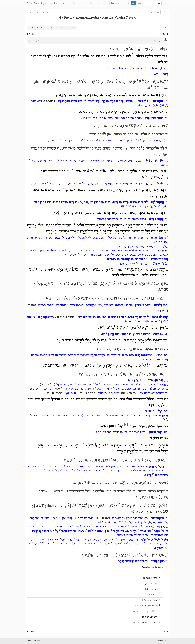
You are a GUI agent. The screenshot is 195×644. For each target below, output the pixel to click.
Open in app (155, 12)
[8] (118, 504)
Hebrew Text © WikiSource (162, 640)
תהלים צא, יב (87, 393)
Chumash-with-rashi (39, 28)
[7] (154, 474)
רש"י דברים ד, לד (149, 617)
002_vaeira (65, 28)
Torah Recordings (36, 3)
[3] (66, 254)
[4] (126, 425)
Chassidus (77, 3)
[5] (75, 459)
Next (165, 34)
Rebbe (101, 3)
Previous (31, 34)
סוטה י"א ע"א (151, 595)
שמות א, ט (76, 416)
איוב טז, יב (85, 385)
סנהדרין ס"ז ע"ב (51, 467)
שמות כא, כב (51, 389)
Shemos (54, 28)
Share (164, 12)
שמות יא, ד (38, 183)
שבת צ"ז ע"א (90, 118)
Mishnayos (114, 3)
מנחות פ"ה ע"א (66, 317)
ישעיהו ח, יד (55, 393)
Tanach (53, 3)
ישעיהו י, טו (102, 518)
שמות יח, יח (51, 141)
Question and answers (153, 567)
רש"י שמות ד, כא (150, 578)
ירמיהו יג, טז (129, 393)
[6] (77, 470)
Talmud (65, 3)
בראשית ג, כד (47, 101)
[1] (134, 55)
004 (74, 28)
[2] (77, 111)
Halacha (90, 3)
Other (126, 3)
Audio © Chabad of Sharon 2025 (33, 640)
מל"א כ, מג (48, 385)
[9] (52, 517)
